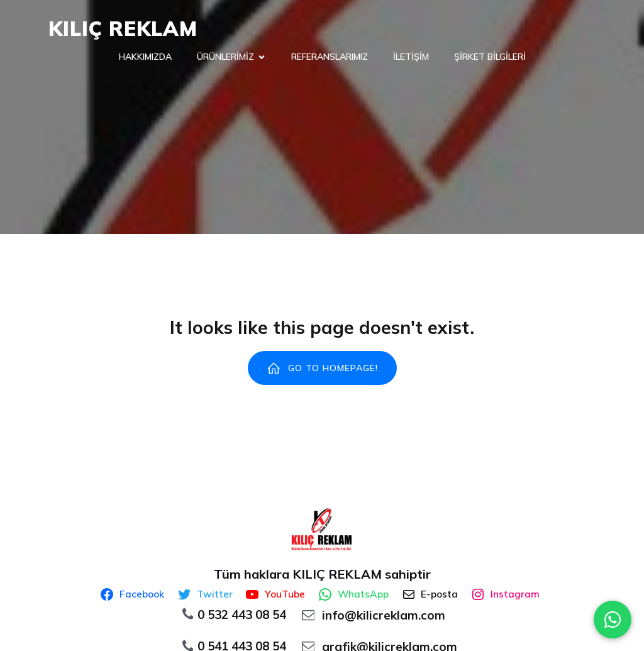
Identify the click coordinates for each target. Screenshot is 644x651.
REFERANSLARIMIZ (330, 57)
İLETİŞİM (411, 57)
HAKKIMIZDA (145, 57)
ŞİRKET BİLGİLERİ (490, 57)
